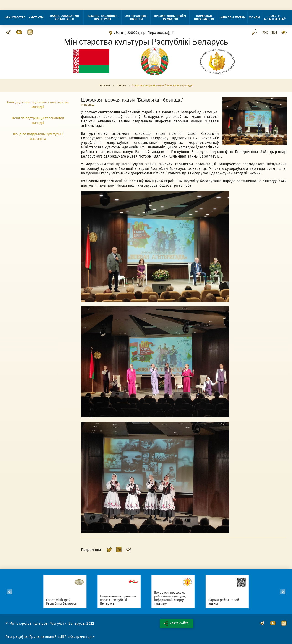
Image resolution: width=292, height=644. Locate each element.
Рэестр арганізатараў (275, 17)
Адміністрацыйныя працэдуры (103, 17)
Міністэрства (16, 17)
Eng (274, 33)
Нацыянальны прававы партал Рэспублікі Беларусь (120, 600)
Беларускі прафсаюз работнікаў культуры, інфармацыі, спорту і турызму (172, 598)
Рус (265, 33)
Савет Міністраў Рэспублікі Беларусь (63, 602)
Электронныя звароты (136, 17)
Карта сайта (176, 624)
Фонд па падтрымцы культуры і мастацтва (38, 136)
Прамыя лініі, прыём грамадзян (170, 17)
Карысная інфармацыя (204, 17)
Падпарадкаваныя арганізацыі (64, 17)
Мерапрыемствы (233, 17)
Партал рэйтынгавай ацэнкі (226, 602)
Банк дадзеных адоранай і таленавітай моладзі (38, 104)
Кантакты (36, 17)
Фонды (254, 17)
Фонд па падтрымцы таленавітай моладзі (38, 120)
